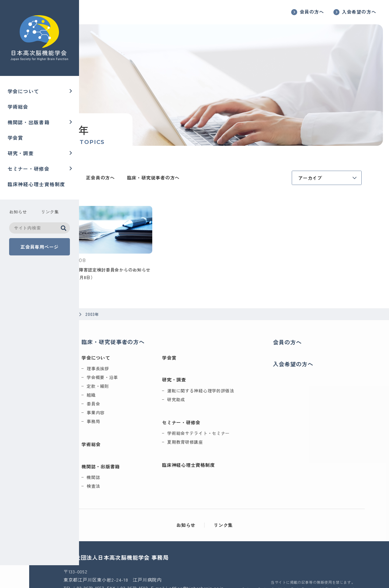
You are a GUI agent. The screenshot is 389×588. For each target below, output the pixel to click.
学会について (23, 91)
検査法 (133, 462)
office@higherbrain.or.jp (149, 572)
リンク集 (248, 501)
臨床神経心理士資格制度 (36, 184)
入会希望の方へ (359, 12)
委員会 (133, 380)
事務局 (133, 397)
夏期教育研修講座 (225, 418)
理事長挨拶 (138, 344)
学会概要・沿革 (142, 353)
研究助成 (216, 375)
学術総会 (18, 107)
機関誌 (133, 453)
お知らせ (211, 501)
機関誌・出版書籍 (29, 122)
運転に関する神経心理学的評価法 (241, 367)
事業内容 (136, 388)
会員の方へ (312, 12)
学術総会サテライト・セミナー (239, 409)
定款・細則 (138, 362)
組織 (131, 371)
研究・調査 (21, 153)
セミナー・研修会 (29, 168)
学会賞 (15, 137)
